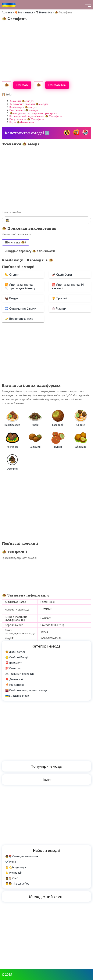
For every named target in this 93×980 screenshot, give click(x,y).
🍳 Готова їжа (44, 12)
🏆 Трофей (59, 298)
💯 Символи (13, 668)
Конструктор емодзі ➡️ (27, 133)
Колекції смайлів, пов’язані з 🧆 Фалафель (36, 116)
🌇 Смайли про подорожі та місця (26, 690)
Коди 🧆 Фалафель (22, 122)
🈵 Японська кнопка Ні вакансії (68, 286)
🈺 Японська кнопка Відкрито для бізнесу (20, 286)
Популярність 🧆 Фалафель (27, 119)
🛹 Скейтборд (62, 274)
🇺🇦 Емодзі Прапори (17, 696)
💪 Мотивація (14, 873)
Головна (7, 12)
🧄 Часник (59, 308)
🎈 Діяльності (14, 679)
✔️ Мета (11, 862)
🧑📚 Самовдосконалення (22, 856)
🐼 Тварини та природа (20, 674)
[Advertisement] (46, 51)
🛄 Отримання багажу (21, 308)
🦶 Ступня (12, 274)
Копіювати (22, 85)
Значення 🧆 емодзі (22, 101)
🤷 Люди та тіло (15, 652)
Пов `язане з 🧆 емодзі (24, 110)
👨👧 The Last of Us (17, 884)
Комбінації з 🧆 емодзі (23, 107)
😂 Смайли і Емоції (17, 657)
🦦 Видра (12, 298)
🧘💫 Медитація (16, 867)
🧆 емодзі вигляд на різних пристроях (33, 113)
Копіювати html (57, 85)
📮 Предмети (14, 663)
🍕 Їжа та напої (24, 12)
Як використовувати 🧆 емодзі (29, 104)
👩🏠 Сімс (12, 878)
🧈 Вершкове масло (19, 319)
